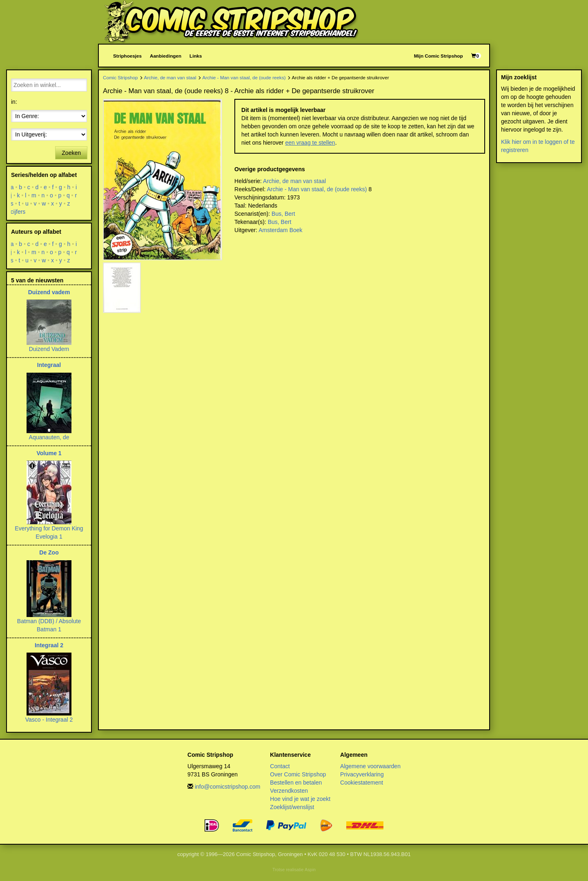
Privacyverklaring (362, 774)
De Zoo (49, 552)
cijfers (18, 212)
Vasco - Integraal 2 (49, 720)
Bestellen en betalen (296, 783)
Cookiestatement (362, 783)
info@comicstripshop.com (228, 787)
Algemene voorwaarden (370, 766)
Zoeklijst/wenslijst (292, 807)
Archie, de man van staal (170, 77)
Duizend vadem (49, 292)
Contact (280, 766)
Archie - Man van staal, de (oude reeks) (244, 77)
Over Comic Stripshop (298, 774)
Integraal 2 (49, 645)
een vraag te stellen (310, 143)
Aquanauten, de (49, 437)
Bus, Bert (283, 214)
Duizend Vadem (49, 349)
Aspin (310, 870)
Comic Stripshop (120, 77)
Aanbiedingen (166, 56)
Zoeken (71, 153)
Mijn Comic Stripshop (439, 56)
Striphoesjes (127, 56)
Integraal (49, 365)
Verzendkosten (289, 791)
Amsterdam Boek (280, 230)
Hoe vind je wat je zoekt (300, 799)
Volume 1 (49, 453)
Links (196, 56)
